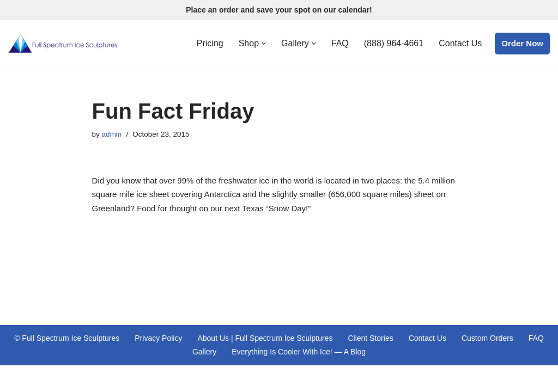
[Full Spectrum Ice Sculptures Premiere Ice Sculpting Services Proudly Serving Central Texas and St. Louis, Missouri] (63, 43)
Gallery (204, 352)
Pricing (210, 43)
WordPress (100, 379)
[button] (264, 44)
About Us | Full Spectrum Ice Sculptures (265, 338)
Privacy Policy (158, 338)
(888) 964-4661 (394, 43)
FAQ (340, 43)
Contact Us (460, 43)
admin (112, 134)
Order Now (522, 43)
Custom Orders (487, 338)
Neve (18, 379)
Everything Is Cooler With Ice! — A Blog (299, 352)
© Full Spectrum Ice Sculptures (67, 338)
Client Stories (370, 338)
